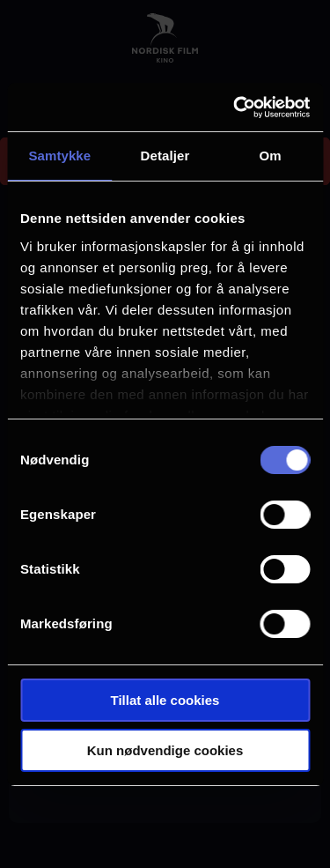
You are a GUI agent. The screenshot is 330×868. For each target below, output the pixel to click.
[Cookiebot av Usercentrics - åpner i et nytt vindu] (235, 108)
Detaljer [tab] (165, 156)
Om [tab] (271, 156)
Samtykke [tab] (59, 156)
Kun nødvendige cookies (165, 750)
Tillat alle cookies (165, 700)
